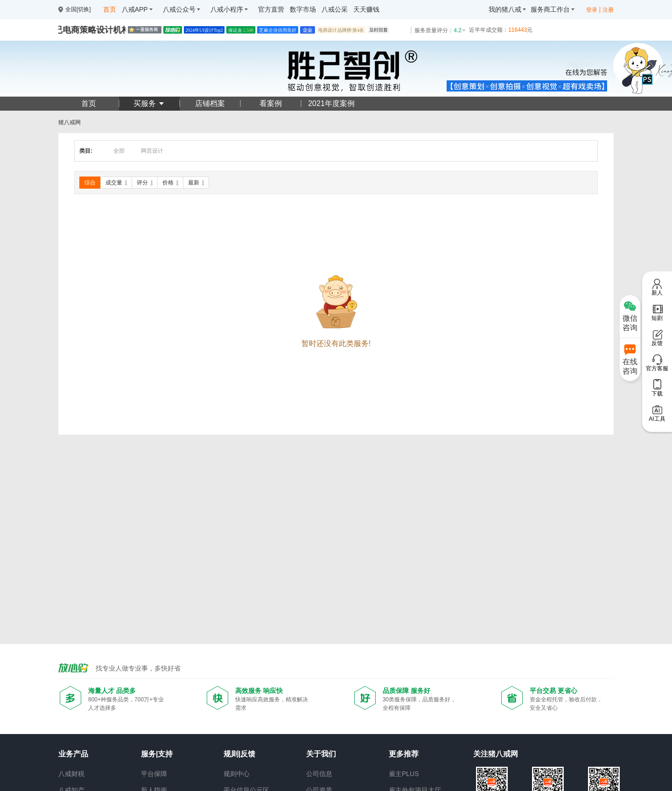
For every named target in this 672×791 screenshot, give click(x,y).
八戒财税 (71, 774)
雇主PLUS (404, 774)
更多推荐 (404, 754)
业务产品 (73, 754)
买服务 (149, 103)
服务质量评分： (441, 30)
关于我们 (321, 754)
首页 (89, 103)
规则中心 (237, 774)
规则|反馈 (239, 754)
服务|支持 (157, 754)
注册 (608, 10)
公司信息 (319, 774)
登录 (592, 10)
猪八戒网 (70, 122)
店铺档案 (210, 103)
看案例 (271, 103)
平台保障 (154, 774)
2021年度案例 (331, 103)
